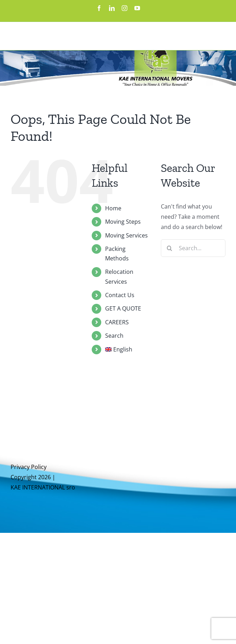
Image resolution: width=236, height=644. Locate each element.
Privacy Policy (29, 467)
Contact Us (120, 295)
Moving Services (126, 235)
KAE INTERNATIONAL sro (43, 487)
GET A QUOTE (123, 308)
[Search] (170, 248)
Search (114, 336)
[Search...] (193, 248)
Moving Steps (123, 222)
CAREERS (117, 322)
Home (113, 208)
